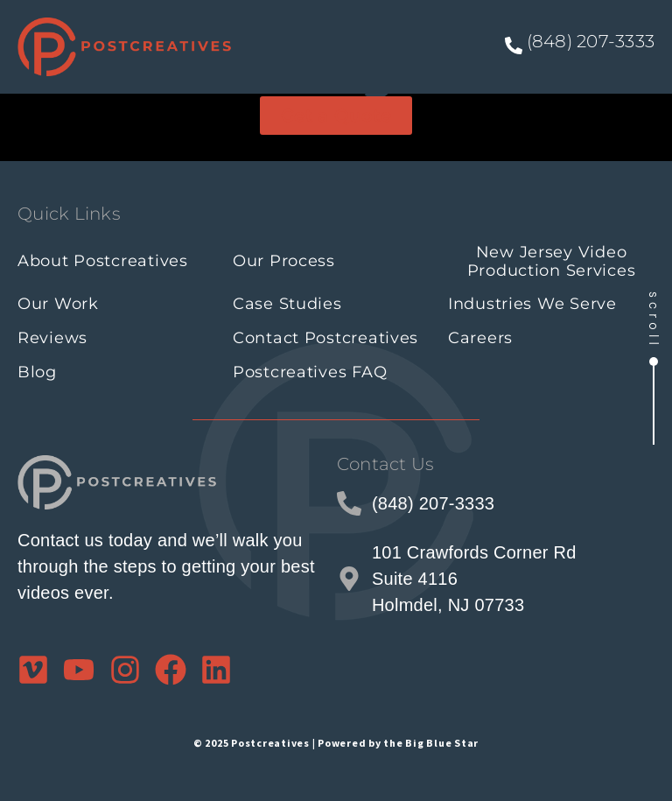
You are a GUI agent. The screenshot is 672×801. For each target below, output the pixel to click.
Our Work (58, 304)
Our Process (284, 261)
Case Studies (287, 304)
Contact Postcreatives (325, 338)
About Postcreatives (103, 261)
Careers (480, 338)
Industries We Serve (532, 304)
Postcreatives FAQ (310, 372)
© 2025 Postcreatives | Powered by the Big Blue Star (336, 743)
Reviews (52, 338)
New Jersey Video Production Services (552, 261)
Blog (37, 372)
